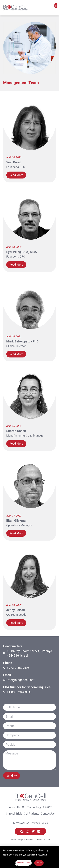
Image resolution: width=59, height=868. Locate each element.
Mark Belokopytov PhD (22, 341)
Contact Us (48, 814)
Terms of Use (21, 823)
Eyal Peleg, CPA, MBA (22, 252)
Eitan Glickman (17, 520)
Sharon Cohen (16, 431)
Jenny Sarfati (16, 610)
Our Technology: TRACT (37, 807)
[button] (56, 6)
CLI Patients (32, 814)
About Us (15, 807)
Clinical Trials (14, 814)
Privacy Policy (39, 823)
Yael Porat (14, 162)
